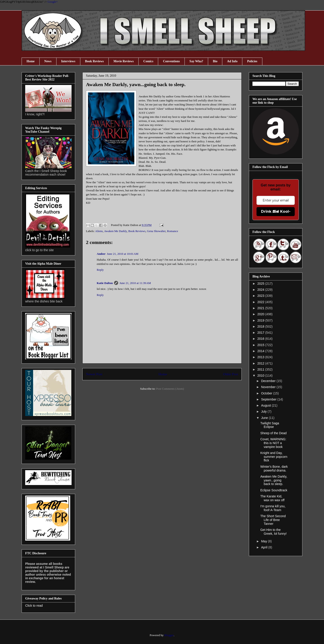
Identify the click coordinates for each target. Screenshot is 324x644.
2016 (261, 339)
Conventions (171, 61)
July (264, 411)
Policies (252, 61)
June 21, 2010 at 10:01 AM (123, 254)
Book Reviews (94, 61)
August (266, 405)
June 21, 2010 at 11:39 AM (135, 283)
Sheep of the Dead (273, 433)
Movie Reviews (124, 61)
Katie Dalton (105, 283)
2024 (261, 290)
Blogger (169, 635)
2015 (261, 345)
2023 (261, 296)
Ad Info (232, 61)
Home (31, 61)
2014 (261, 351)
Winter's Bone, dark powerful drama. (274, 468)
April (265, 547)
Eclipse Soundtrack (274, 490)
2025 (261, 284)
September (269, 399)
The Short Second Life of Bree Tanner (273, 520)
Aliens (99, 231)
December (269, 381)
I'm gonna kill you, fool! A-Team (273, 508)
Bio (215, 61)
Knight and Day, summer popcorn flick (274, 457)
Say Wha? (196, 61)
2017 (261, 333)
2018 (261, 326)
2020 (261, 314)
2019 (261, 320)
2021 (261, 308)
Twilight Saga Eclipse (270, 425)
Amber (101, 254)
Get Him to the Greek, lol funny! (273, 532)
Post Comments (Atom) (170, 389)
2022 (261, 302)
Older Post (231, 374)
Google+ (53, 2)
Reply (100, 270)
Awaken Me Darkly (116, 231)
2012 (261, 363)
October (267, 393)
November (269, 387)
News (48, 61)
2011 (261, 369)
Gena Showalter (156, 231)
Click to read (34, 606)
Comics (148, 61)
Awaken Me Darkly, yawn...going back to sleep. (274, 480)
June (265, 418)
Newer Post (94, 374)
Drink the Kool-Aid (276, 211)
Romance (172, 231)
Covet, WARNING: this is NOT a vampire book (273, 443)
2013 (261, 357)
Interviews (68, 61)
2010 (261, 376)
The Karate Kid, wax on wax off (272, 498)
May (264, 541)
